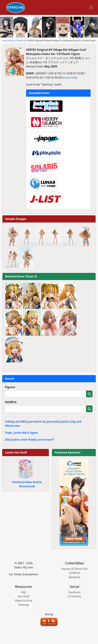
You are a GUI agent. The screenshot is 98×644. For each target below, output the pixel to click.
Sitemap (24, 605)
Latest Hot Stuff (16, 452)
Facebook (74, 592)
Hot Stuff (23, 596)
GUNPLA (11, 402)
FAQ (24, 592)
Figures (10, 387)
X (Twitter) (74, 596)
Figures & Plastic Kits (18, 40)
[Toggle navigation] (91, 7)
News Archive (24, 601)
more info (70, 78)
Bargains (74, 577)
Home (5, 40)
